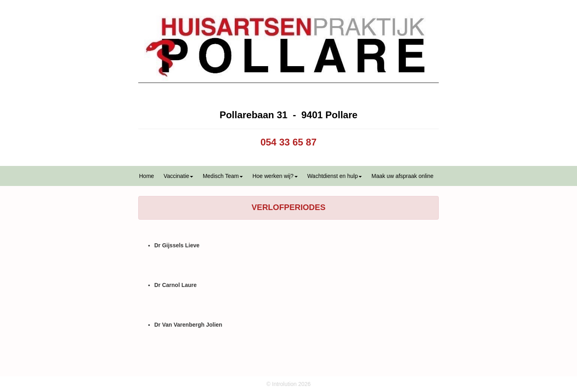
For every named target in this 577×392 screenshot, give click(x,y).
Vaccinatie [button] (178, 176)
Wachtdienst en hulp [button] (335, 176)
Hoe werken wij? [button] (275, 176)
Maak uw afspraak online (402, 176)
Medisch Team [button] (223, 176)
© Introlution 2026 (289, 384)
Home (146, 176)
